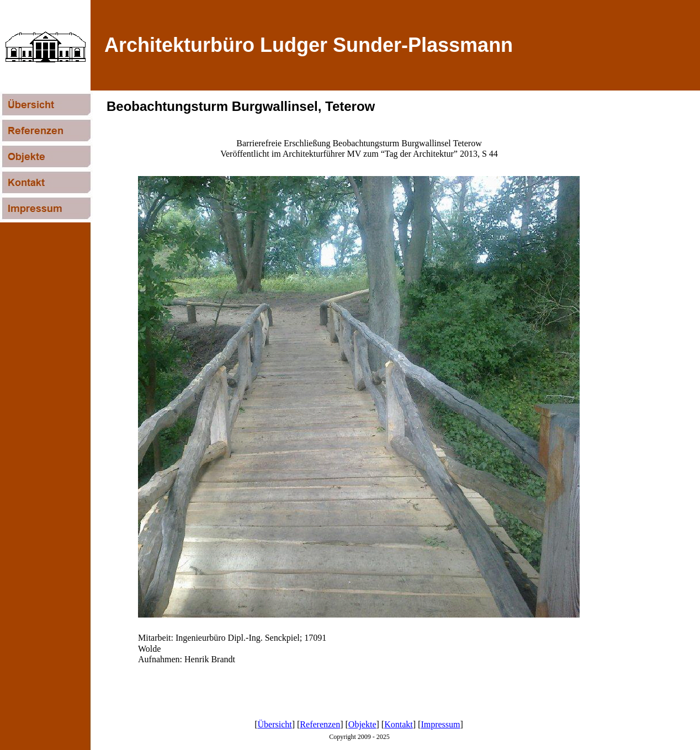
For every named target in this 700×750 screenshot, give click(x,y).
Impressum (440, 724)
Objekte (362, 724)
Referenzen (320, 724)
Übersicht (275, 724)
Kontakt (399, 724)
